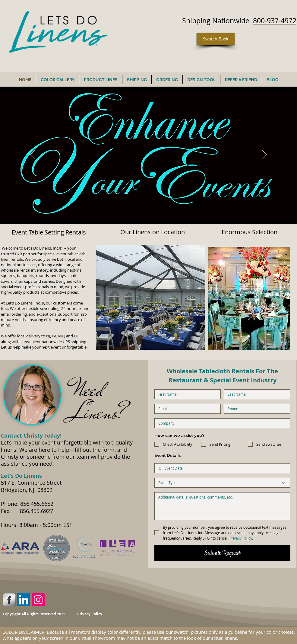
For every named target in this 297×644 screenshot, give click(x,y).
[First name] (186, 394)
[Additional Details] (222, 506)
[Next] (264, 155)
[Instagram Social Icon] (38, 600)
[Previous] (33, 155)
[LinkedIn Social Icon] (24, 600)
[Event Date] (160, 468)
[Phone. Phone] (255, 409)
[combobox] (222, 483)
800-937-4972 (275, 21)
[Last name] (255, 394)
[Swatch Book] (216, 39)
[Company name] (221, 423)
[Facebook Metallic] (9, 600)
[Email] (186, 409)
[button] (150, 298)
